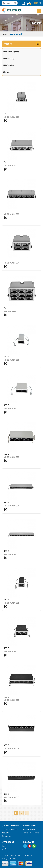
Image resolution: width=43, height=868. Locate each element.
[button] (28, 3)
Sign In (4, 846)
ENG (36, 3)
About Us (6, 833)
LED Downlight (9, 59)
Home (4, 34)
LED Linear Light (16, 34)
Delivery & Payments (10, 830)
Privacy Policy (29, 830)
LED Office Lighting (11, 52)
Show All (7, 72)
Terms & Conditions (31, 833)
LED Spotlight (9, 65)
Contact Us (6, 836)
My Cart (5, 849)
